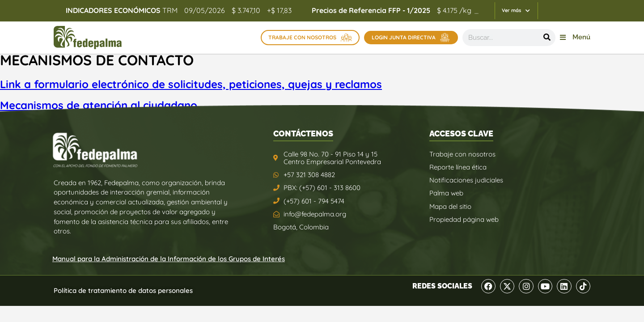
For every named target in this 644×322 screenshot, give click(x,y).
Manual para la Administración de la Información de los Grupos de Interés (169, 259)
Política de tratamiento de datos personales (123, 290)
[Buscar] (547, 38)
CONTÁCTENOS (303, 133)
